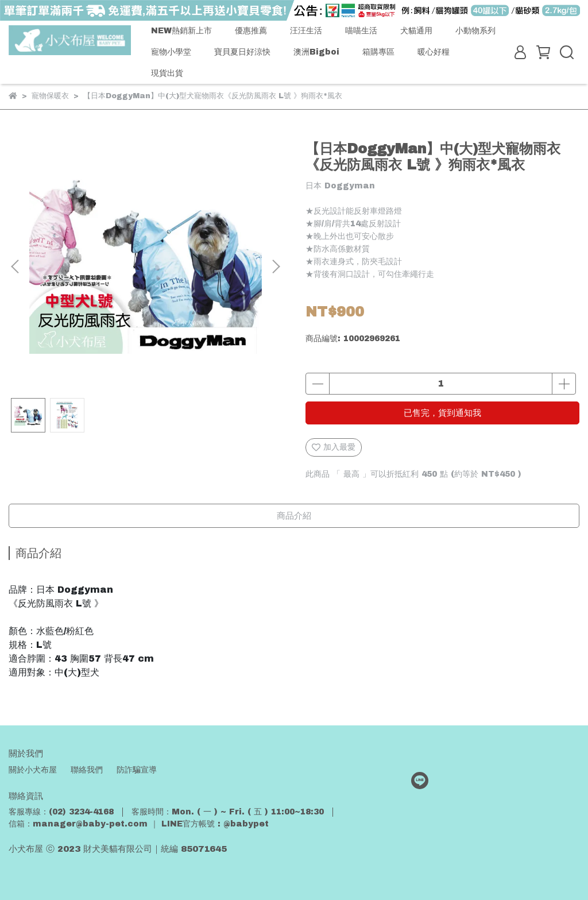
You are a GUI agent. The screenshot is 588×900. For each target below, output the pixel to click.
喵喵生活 (361, 31)
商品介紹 (294, 516)
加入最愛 (334, 447)
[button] (276, 266)
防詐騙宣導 (137, 770)
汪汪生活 (306, 31)
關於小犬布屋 (33, 770)
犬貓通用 (416, 31)
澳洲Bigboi (316, 52)
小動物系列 (475, 31)
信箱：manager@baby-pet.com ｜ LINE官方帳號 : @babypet (139, 824)
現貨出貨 (167, 73)
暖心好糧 (434, 52)
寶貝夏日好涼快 (242, 52)
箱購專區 (378, 52)
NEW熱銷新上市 (181, 31)
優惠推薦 (251, 31)
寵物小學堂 (171, 52)
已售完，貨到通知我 (442, 413)
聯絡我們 (87, 770)
